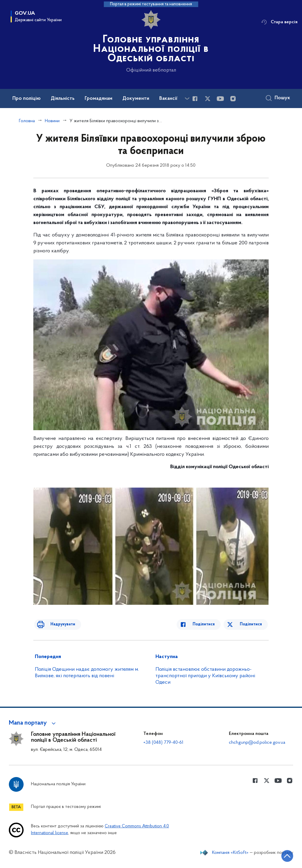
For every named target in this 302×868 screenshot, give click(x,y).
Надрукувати (58, 624)
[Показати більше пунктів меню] (187, 98)
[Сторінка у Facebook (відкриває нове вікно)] (195, 99)
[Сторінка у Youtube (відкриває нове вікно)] (220, 99)
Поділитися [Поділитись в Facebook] (209, 624)
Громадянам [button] (99, 99)
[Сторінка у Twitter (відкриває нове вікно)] (208, 99)
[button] (33, 723)
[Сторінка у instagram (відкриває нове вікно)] (233, 99)
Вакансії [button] (168, 99)
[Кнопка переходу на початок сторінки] (280, 855)
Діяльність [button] (63, 99)
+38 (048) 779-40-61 (163, 743)
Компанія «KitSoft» (230, 853)
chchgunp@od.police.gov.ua (257, 743)
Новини (52, 121)
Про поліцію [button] (27, 99)
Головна (27, 121)
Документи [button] (136, 99)
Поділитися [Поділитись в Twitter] (252, 624)
